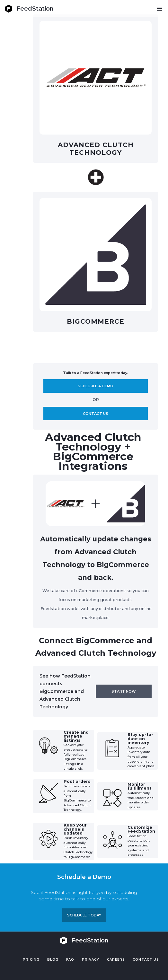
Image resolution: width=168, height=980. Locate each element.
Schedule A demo (96, 386)
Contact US (146, 960)
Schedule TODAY (84, 915)
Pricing (31, 960)
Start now (124, 691)
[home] (29, 9)
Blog (53, 960)
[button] (159, 9)
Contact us (96, 414)
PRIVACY (91, 960)
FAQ (70, 960)
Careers (116, 960)
